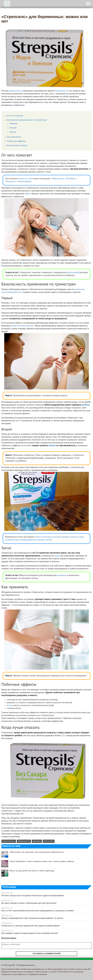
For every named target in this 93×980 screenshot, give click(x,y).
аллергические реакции (22, 326)
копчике (56, 537)
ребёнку (86, 405)
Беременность (9, 841)
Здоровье (37, 841)
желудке (65, 537)
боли (9, 705)
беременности (61, 91)
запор (49, 540)
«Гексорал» (10, 182)
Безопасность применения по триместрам (27, 120)
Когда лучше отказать (17, 146)
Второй (13, 128)
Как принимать (14, 137)
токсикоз (41, 540)
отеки (81, 537)
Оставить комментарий (46, 954)
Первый (13, 124)
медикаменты (16, 91)
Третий (13, 132)
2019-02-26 (7, 893)
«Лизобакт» (71, 179)
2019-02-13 (7, 908)
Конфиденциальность (26, 965)
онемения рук (12, 540)
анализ (52, 446)
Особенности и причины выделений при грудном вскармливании (30, 926)
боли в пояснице (43, 537)
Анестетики (49, 841)
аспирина (62, 575)
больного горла (25, 179)
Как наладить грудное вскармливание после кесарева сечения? (30, 933)
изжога (74, 537)
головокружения (28, 540)
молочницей (73, 273)
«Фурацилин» (58, 179)
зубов (28, 194)
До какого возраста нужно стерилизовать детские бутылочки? (29, 903)
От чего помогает (15, 116)
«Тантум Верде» (24, 182)
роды (57, 556)
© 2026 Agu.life (8, 965)
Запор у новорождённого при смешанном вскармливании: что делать (32, 918)
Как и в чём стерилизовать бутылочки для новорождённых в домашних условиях (38, 911)
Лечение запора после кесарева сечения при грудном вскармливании (33, 896)
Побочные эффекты (16, 141)
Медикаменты (24, 841)
